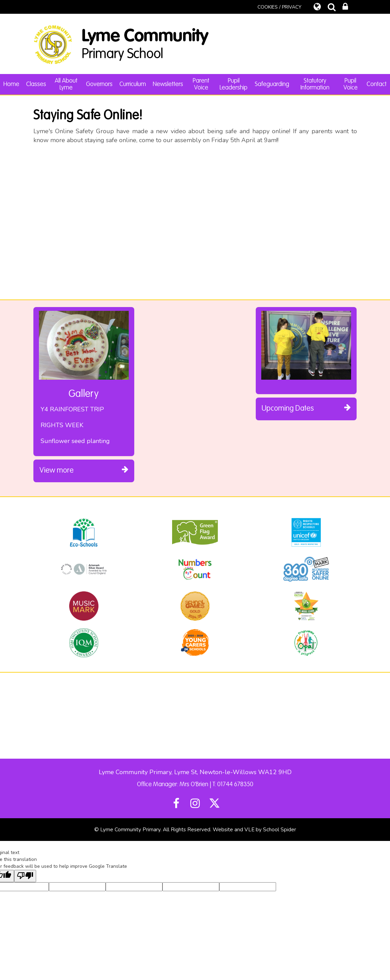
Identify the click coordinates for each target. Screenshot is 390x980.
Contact (377, 84)
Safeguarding (272, 84)
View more (84, 470)
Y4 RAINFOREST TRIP (72, 409)
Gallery (84, 394)
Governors (99, 84)
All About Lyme (66, 84)
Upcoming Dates (306, 408)
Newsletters (168, 84)
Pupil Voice (350, 84)
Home (11, 84)
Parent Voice (201, 84)
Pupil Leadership (234, 84)
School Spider (280, 830)
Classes (36, 84)
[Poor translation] (25, 876)
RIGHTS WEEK (62, 425)
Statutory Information (315, 84)
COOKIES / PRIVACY (280, 7)
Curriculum (133, 84)
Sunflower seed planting (75, 441)
